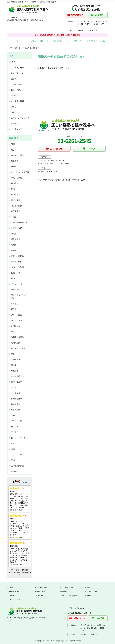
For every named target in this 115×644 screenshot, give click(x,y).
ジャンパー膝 (17, 284)
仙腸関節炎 (16, 273)
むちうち (15, 304)
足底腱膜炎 (16, 404)
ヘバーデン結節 (17, 267)
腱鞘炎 (14, 245)
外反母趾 (15, 371)
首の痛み (15, 183)
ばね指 (14, 415)
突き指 (14, 332)
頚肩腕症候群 (17, 262)
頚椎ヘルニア (17, 382)
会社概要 (15, 124)
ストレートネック (18, 438)
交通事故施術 (17, 84)
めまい (14, 443)
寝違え (14, 365)
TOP (17, 41)
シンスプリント (17, 320)
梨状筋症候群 (17, 228)
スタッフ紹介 (17, 90)
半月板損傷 (16, 239)
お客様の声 (57, 41)
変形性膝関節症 (17, 466)
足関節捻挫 (16, 360)
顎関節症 (15, 471)
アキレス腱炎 (17, 315)
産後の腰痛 (16, 200)
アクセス (78, 41)
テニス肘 (15, 427)
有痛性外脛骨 (17, 206)
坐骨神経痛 (16, 410)
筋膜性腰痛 (16, 290)
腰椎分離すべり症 (18, 348)
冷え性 (14, 234)
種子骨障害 (16, 211)
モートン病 (16, 393)
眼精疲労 (15, 250)
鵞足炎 (14, 309)
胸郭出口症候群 (17, 337)
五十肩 (14, 432)
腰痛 (13, 144)
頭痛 (13, 449)
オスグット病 (17, 455)
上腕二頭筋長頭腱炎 (19, 222)
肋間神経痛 (16, 343)
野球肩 (14, 388)
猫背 (13, 354)
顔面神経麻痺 (17, 399)
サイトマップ (17, 129)
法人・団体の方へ (18, 73)
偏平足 (14, 166)
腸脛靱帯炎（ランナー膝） (20, 297)
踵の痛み (15, 194)
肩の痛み (15, 161)
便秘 (13, 189)
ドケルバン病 (17, 421)
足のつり (15, 278)
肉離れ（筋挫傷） (18, 256)
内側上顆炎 (16, 326)
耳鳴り (14, 460)
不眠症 (14, 217)
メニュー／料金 (37, 41)
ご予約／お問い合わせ (98, 41)
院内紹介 (15, 96)
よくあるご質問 (17, 101)
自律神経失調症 (17, 155)
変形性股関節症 (17, 376)
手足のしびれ (17, 178)
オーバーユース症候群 (20, 172)
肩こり (14, 150)
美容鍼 (14, 79)
